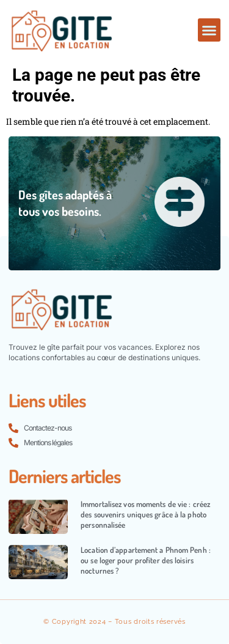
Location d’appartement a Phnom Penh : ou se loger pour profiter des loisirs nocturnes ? (146, 560)
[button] (209, 30)
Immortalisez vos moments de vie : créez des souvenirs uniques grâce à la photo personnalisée (145, 514)
